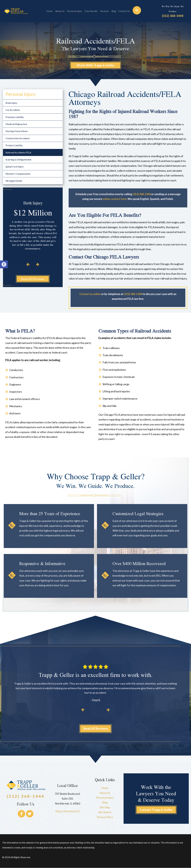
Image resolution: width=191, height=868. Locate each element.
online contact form (115, 199)
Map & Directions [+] (68, 811)
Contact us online (90, 294)
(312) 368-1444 (173, 16)
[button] (4, 264)
